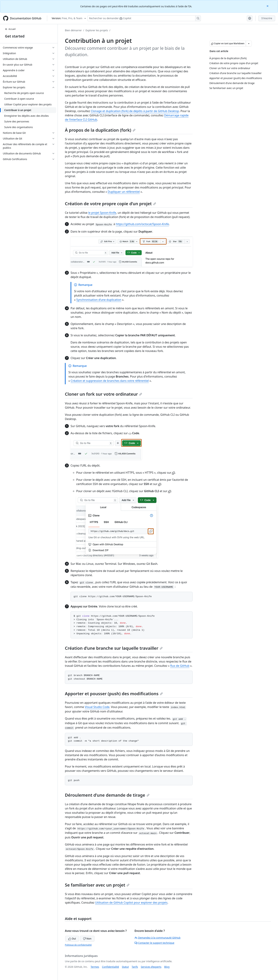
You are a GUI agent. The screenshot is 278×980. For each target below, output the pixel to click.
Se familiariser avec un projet (97, 885)
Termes (95, 967)
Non (87, 939)
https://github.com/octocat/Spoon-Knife (142, 224)
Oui (72, 939)
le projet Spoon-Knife (102, 213)
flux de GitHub (180, 666)
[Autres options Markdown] (249, 44)
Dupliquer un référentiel (124, 192)
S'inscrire (267, 18)
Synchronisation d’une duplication (99, 300)
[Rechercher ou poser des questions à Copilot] (144, 18)
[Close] (268, 6)
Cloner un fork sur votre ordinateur (103, 394)
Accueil (10, 29)
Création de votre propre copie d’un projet (110, 204)
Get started (15, 36)
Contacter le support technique (154, 943)
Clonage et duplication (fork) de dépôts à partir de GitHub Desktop (135, 111)
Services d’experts (151, 967)
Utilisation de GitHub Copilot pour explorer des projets (131, 903)
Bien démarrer (73, 30)
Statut (125, 967)
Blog (167, 967)
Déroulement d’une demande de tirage (107, 795)
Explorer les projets (97, 30)
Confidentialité (110, 967)
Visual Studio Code (97, 707)
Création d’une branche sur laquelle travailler (114, 648)
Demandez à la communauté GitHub (158, 938)
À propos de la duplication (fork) (100, 130)
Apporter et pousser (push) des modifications (114, 694)
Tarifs (135, 967)
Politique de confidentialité (78, 945)
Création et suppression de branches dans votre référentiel (110, 381)
